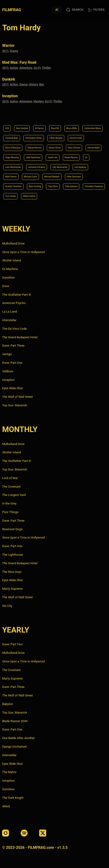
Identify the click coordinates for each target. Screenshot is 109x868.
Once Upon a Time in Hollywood (23, 252)
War (41, 85)
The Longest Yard (14, 495)
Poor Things (10, 512)
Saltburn (8, 371)
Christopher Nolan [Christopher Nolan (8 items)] (34, 138)
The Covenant (11, 487)
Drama (14, 51)
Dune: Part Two (12, 644)
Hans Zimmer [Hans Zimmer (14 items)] (74, 148)
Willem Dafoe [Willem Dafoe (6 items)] (29, 196)
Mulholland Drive (13, 243)
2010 (5, 101)
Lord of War (10, 478)
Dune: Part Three (13, 346)
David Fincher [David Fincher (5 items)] (76, 138)
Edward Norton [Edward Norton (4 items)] (35, 148)
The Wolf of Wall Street (17, 397)
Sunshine (8, 277)
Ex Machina (10, 269)
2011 (5, 51)
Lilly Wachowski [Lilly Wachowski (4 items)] (60, 167)
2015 (5, 68)
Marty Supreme (12, 589)
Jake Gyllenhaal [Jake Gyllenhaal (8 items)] (33, 157)
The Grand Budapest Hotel (20, 337)
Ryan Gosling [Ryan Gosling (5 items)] (35, 186)
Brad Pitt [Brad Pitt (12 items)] (55, 128)
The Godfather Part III (16, 295)
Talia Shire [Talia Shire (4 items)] (53, 186)
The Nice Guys (12, 572)
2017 (5, 85)
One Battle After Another (18, 738)
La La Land (9, 312)
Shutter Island (11, 260)
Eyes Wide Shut (12, 388)
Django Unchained (14, 747)
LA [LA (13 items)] (86, 157)
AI (57, 10)
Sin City (7, 606)
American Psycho (14, 303)
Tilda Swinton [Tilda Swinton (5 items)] (71, 186)
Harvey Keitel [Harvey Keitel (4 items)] (93, 148)
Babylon (7, 704)
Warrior (8, 45)
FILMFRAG (11, 10)
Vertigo (7, 354)
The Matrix (9, 772)
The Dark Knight (13, 798)
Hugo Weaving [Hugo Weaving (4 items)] (12, 157)
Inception (10, 96)
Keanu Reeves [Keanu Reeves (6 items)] (71, 157)
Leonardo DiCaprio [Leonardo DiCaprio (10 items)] (37, 167)
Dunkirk (9, 79)
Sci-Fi (37, 68)
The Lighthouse (12, 555)
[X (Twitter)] (43, 833)
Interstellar (9, 320)
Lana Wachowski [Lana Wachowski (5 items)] (13, 167)
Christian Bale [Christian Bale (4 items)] (11, 138)
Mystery (38, 101)
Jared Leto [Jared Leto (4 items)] (53, 157)
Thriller (46, 68)
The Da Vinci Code (14, 329)
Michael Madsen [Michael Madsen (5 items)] (52, 177)
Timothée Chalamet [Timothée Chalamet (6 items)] (94, 186)
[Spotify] (24, 833)
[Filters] (96, 10)
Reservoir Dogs (12, 529)
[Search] (75, 10)
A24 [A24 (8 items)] (7, 128)
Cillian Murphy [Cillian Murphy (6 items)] (56, 138)
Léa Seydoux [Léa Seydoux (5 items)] (80, 167)
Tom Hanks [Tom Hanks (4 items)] (10, 196)
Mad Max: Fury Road (19, 62)
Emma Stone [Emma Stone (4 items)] (55, 148)
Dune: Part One (12, 363)
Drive (5, 286)
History (33, 85)
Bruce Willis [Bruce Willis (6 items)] (72, 128)
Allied (6, 806)
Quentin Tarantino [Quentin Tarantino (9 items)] (13, 186)
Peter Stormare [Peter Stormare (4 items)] (74, 177)
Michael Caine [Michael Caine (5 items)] (30, 177)
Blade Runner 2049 (15, 721)
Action (14, 68)
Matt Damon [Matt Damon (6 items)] (11, 177)
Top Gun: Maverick (14, 405)
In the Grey (9, 503)
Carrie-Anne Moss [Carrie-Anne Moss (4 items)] (92, 128)
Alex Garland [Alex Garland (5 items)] (22, 128)
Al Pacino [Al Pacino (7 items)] (39, 128)
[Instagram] (6, 833)
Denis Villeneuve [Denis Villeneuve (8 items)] (13, 148)
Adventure (26, 68)
